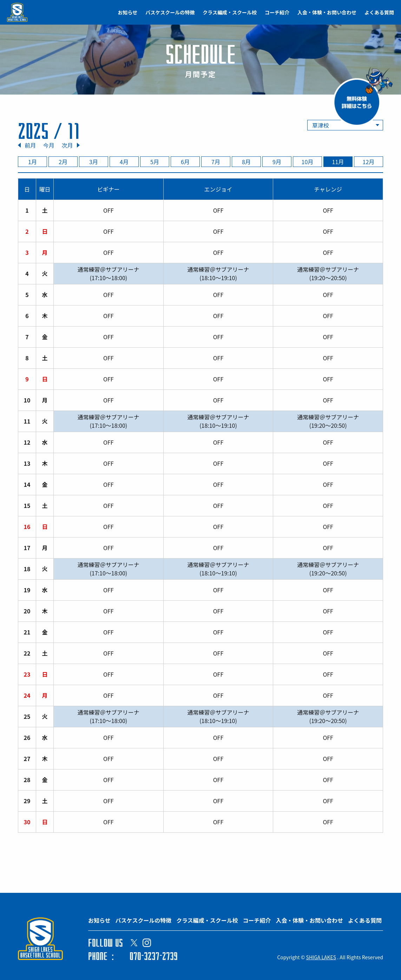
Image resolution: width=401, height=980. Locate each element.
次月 (67, 145)
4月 (124, 162)
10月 (308, 162)
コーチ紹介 (277, 12)
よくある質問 (379, 12)
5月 (155, 162)
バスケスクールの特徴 (170, 12)
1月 (32, 162)
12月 (369, 162)
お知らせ (128, 12)
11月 (338, 162)
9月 (277, 162)
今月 (49, 145)
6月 (185, 162)
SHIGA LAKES (321, 957)
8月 (246, 162)
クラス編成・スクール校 (230, 12)
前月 (30, 145)
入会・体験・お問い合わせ (327, 12)
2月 (63, 162)
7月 (216, 162)
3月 (94, 162)
